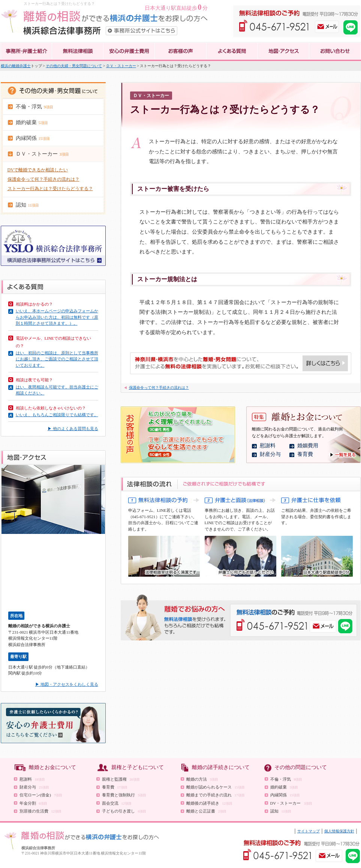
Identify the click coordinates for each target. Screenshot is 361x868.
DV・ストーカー (291, 803)
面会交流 (117, 803)
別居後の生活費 (40, 811)
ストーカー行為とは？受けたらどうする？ (50, 189)
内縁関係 (285, 795)
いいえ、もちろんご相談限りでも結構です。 (57, 415)
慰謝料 (268, 446)
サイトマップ (309, 831)
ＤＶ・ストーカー (121, 66)
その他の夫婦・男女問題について (74, 66)
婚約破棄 (284, 787)
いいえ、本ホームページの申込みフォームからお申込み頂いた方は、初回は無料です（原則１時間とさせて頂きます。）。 (57, 317)
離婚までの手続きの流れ (216, 795)
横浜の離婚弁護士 (16, 66)
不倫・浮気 (286, 779)
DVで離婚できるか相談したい (38, 170)
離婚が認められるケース (216, 787)
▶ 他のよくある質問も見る (73, 429)
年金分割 (34, 803)
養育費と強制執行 (124, 795)
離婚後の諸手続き (209, 803)
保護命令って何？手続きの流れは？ (43, 179)
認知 (281, 811)
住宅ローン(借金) (41, 795)
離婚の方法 (202, 779)
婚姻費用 (308, 446)
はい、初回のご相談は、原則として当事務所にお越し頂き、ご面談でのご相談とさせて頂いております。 (57, 359)
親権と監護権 (121, 779)
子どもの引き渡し (124, 811)
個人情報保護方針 (339, 831)
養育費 (305, 454)
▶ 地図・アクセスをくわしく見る (67, 684)
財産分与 (270, 454)
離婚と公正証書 (207, 811)
